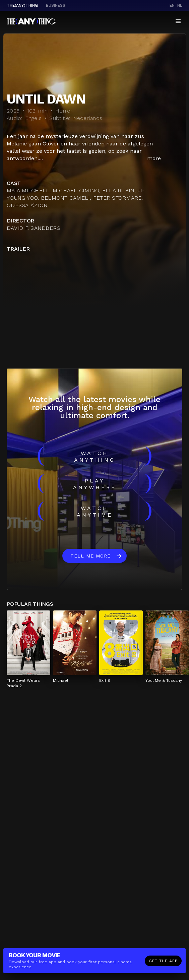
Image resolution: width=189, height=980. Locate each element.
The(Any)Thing (22, 5)
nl (180, 5)
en (172, 5)
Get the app (163, 961)
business (56, 5)
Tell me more (90, 556)
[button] (178, 21)
